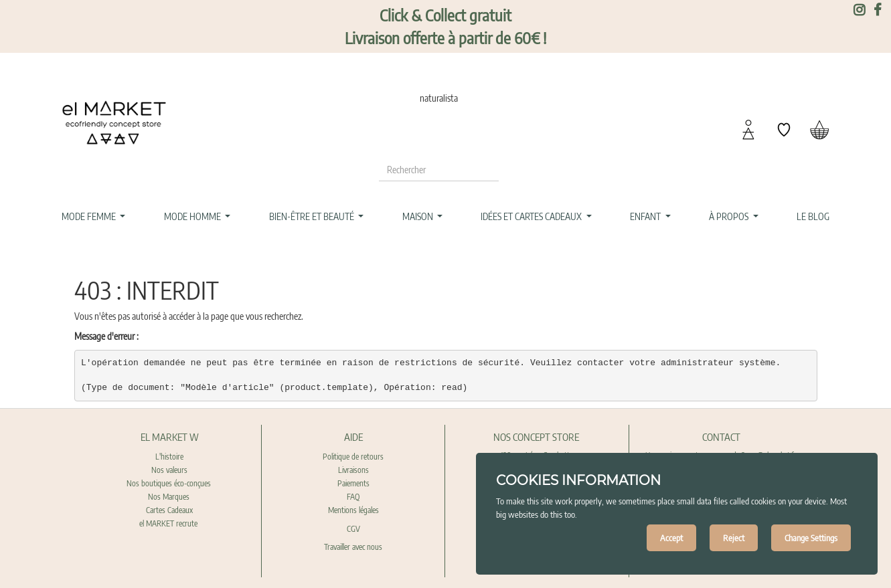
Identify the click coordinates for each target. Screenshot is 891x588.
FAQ (353, 497)
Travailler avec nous (353, 547)
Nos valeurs (169, 470)
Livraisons (353, 470)
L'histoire (169, 457)
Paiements (353, 483)
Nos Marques (170, 497)
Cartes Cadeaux (169, 510)
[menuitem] (813, 217)
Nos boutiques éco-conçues (169, 483)
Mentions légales (353, 510)
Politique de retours (353, 457)
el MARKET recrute (169, 523)
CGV (353, 529)
